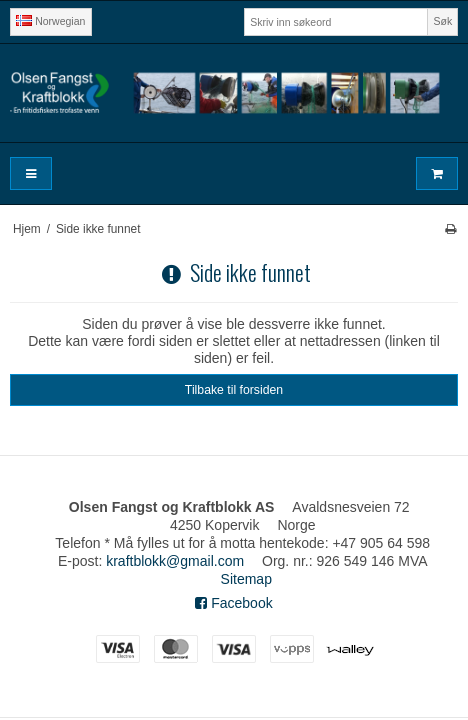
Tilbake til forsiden (234, 390)
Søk (443, 21)
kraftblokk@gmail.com (175, 561)
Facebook (233, 603)
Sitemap (246, 579)
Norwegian (50, 21)
